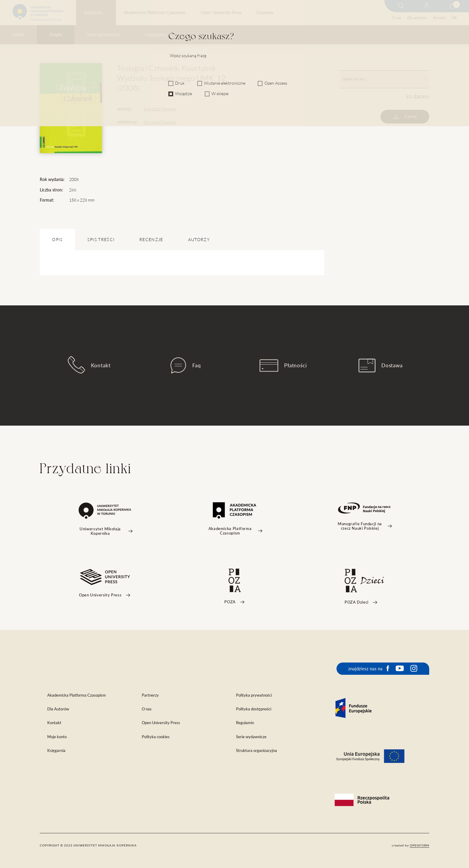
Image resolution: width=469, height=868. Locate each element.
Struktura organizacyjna (256, 751)
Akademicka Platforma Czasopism (155, 13)
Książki (56, 35)
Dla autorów (417, 18)
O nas (397, 18)
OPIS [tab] (57, 240)
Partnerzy (150, 695)
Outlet (18, 35)
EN (454, 18)
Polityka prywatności (254, 695)
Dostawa (265, 13)
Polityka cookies (156, 737)
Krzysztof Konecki (160, 109)
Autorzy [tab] (199, 240)
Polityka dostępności (254, 709)
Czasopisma (156, 35)
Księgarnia (93, 13)
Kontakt (439, 18)
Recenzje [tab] (151, 240)
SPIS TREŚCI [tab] (101, 240)
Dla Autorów (58, 709)
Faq (186, 366)
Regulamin (245, 723)
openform (419, 845)
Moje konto (57, 737)
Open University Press (221, 13)
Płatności (283, 366)
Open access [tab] (384, 79)
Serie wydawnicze (103, 35)
